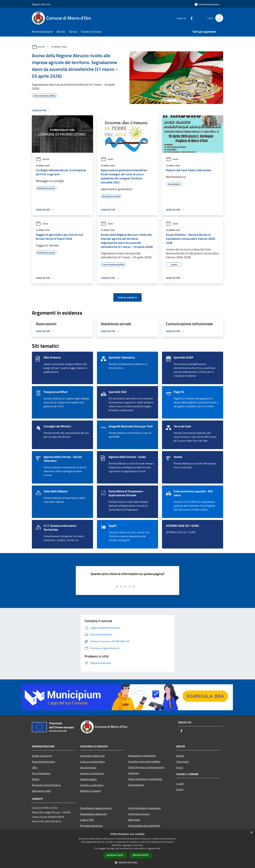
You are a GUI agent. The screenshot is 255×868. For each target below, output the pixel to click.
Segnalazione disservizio (93, 814)
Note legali (134, 820)
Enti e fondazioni (41, 773)
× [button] (251, 833)
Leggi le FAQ (87, 820)
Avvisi (41, 47)
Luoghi (180, 784)
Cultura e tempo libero (92, 762)
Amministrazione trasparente (144, 808)
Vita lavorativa (88, 767)
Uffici (35, 767)
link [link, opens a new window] (159, 848)
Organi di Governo (42, 756)
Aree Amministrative (43, 762)
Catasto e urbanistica (92, 785)
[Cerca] (219, 18)
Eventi (180, 789)
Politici (36, 779)
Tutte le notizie (127, 297)
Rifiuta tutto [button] (141, 855)
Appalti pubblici (88, 779)
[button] (127, 862)
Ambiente (134, 773)
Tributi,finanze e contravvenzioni (146, 767)
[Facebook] (190, 18)
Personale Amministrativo (46, 785)
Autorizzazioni (136, 785)
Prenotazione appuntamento (96, 808)
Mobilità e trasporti (91, 791)
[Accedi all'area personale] (207, 4)
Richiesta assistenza (91, 826)
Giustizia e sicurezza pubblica (144, 761)
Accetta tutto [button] (115, 855)
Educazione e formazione (142, 756)
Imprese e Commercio (92, 773)
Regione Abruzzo (41, 4)
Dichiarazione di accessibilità (144, 826)
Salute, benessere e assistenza (145, 779)
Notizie (43, 159)
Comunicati (183, 762)
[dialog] (127, 849)
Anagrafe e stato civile (92, 756)
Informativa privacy (139, 814)
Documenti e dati (41, 791)
